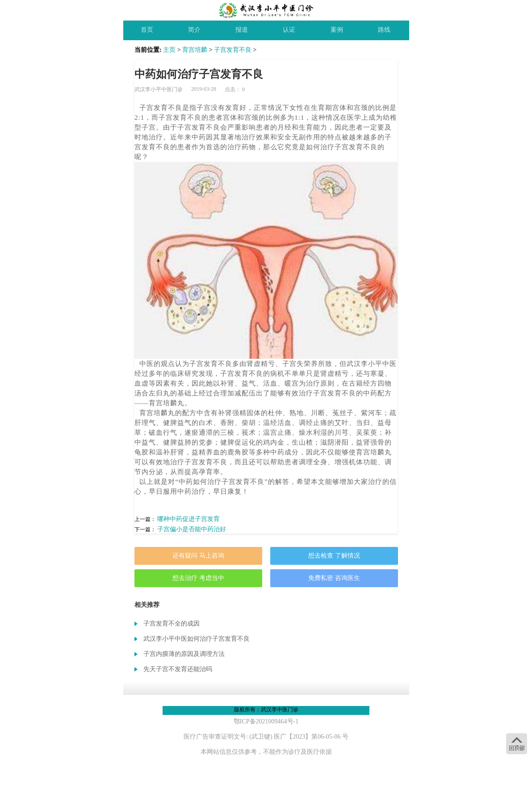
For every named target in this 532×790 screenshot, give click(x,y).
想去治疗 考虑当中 (198, 578)
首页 (147, 30)
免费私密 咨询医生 (334, 578)
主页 (169, 50)
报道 (242, 30)
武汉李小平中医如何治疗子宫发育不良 (197, 639)
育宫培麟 (195, 50)
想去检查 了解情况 (334, 556)
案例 (337, 30)
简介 (194, 30)
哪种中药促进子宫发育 (189, 519)
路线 (384, 30)
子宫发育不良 (233, 50)
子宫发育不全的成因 (172, 624)
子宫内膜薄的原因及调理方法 (184, 654)
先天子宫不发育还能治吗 (178, 669)
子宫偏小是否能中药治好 (192, 529)
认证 (289, 30)
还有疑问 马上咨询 (198, 556)
